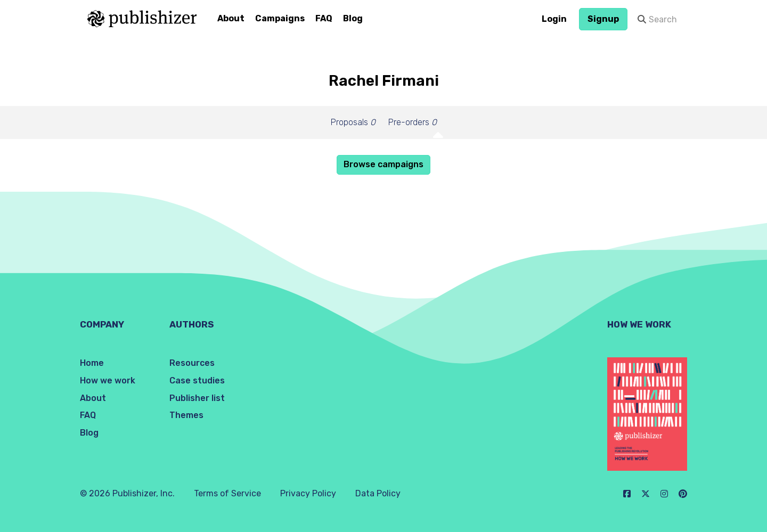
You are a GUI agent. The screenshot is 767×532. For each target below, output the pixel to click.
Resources (192, 363)
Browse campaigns (383, 164)
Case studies (197, 380)
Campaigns (280, 18)
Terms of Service (227, 493)
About (231, 18)
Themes (186, 415)
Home (92, 363)
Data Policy (378, 493)
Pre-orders (413, 122)
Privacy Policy (308, 493)
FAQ (324, 18)
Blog (353, 18)
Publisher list (197, 398)
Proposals (353, 122)
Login (554, 19)
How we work (108, 380)
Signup (603, 19)
